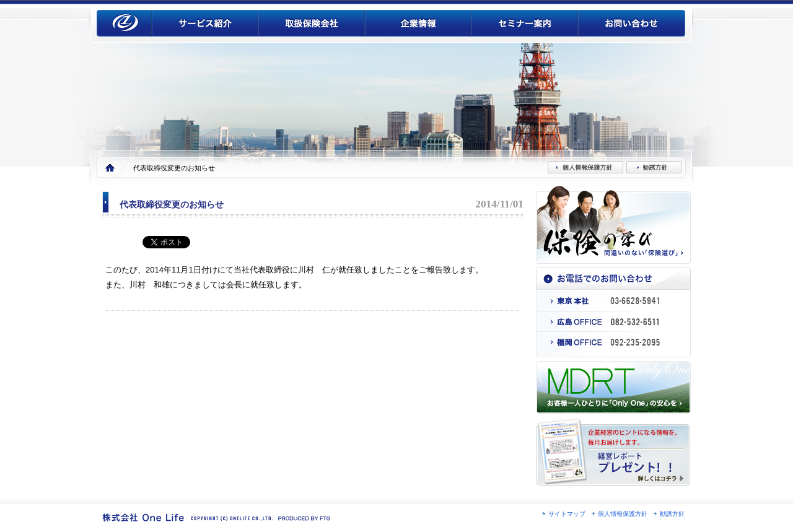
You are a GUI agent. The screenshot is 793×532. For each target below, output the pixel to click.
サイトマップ (567, 514)
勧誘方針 (672, 514)
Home (110, 168)
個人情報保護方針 (623, 514)
